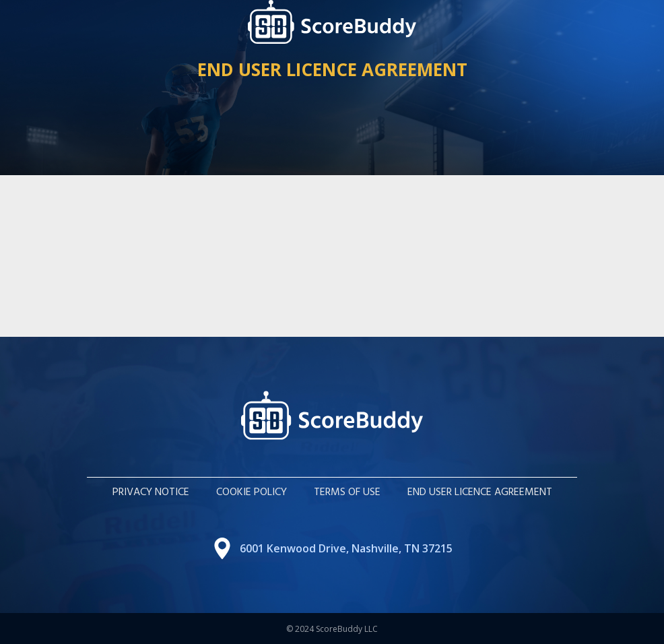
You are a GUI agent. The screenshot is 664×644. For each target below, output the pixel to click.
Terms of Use (347, 492)
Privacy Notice (151, 492)
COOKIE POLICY (252, 492)
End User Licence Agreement (480, 492)
